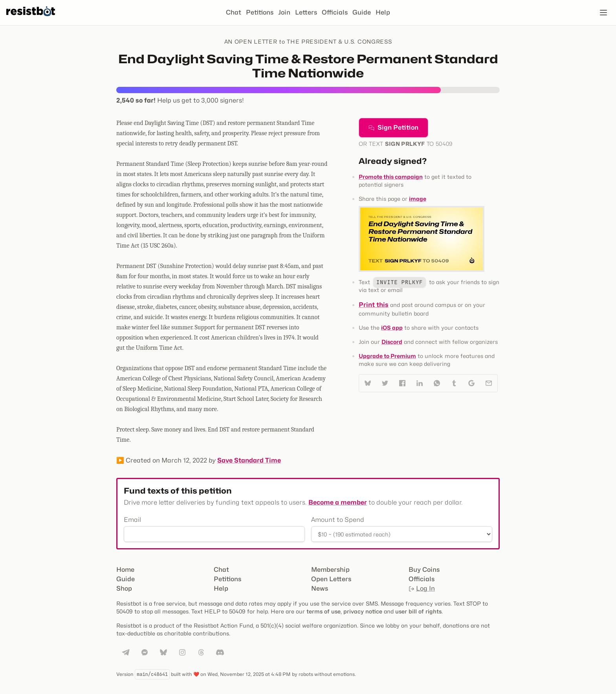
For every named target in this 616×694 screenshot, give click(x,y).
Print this (374, 305)
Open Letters (331, 579)
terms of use (324, 611)
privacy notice (363, 611)
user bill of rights (418, 611)
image (418, 199)
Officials (335, 12)
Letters (306, 12)
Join (284, 12)
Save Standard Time (249, 460)
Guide (362, 12)
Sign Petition (393, 128)
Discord (392, 342)
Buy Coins (424, 570)
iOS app (392, 328)
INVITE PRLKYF (400, 282)
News (320, 588)
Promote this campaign (391, 177)
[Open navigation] (603, 13)
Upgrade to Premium (387, 356)
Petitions (260, 12)
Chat (234, 12)
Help (383, 12)
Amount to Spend (338, 520)
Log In (422, 588)
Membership (330, 570)
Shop (124, 588)
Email (132, 520)
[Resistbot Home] (31, 19)
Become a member (338, 502)
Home (125, 570)
